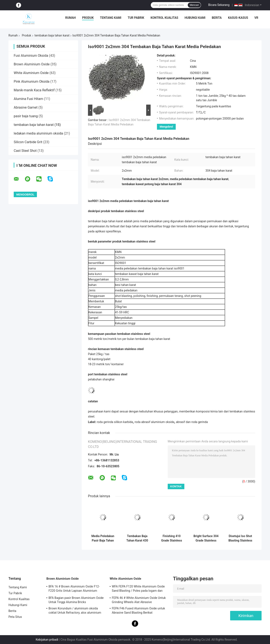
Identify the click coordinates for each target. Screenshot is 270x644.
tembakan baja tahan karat (52, 35)
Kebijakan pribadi (47, 640)
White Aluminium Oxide (31, 73)
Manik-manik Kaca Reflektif (34, 90)
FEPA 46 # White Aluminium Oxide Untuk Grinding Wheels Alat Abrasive (139, 600)
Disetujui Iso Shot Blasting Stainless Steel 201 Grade (240, 538)
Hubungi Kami (195, 18)
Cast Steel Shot (25, 151)
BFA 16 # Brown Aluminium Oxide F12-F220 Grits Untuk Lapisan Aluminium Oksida (74, 589)
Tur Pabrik (136, 18)
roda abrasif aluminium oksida (154, 422)
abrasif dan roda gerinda (192, 422)
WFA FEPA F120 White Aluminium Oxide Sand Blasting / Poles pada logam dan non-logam (138, 589)
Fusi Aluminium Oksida (31, 56)
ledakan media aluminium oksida (38, 133)
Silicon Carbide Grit (28, 142)
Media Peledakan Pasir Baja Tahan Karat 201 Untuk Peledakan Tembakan (103, 538)
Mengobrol (166, 127)
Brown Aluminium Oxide (32, 64)
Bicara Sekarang (219, 5)
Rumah (70, 18)
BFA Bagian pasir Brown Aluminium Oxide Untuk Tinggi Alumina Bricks (76, 600)
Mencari (194, 5)
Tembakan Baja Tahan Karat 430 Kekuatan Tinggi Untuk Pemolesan (137, 538)
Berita (217, 18)
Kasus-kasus (238, 18)
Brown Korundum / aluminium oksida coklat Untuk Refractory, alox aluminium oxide (75, 611)
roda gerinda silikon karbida (115, 422)
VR (256, 18)
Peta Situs (15, 617)
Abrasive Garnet (26, 107)
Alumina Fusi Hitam (28, 99)
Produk (88, 18)
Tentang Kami (111, 18)
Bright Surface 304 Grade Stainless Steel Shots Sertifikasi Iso (206, 538)
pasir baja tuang (26, 116)
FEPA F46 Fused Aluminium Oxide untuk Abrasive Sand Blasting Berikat (138, 610)
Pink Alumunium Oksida (32, 82)
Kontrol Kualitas (164, 18)
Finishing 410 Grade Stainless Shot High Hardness (172, 538)
